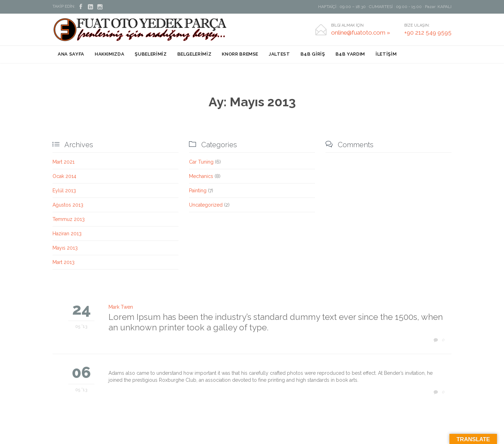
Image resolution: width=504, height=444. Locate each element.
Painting (198, 191)
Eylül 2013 (64, 191)
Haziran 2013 (67, 234)
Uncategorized (206, 205)
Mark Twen (121, 307)
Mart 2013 (64, 262)
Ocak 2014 (64, 176)
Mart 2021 (64, 162)
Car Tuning (201, 162)
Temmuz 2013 (69, 219)
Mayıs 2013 (65, 248)
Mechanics (201, 176)
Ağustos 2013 (68, 205)
